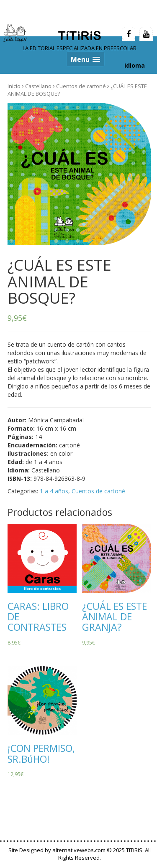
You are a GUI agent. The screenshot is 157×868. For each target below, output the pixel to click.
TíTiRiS (80, 36)
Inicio (14, 86)
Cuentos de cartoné (81, 86)
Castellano (38, 86)
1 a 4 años (54, 491)
